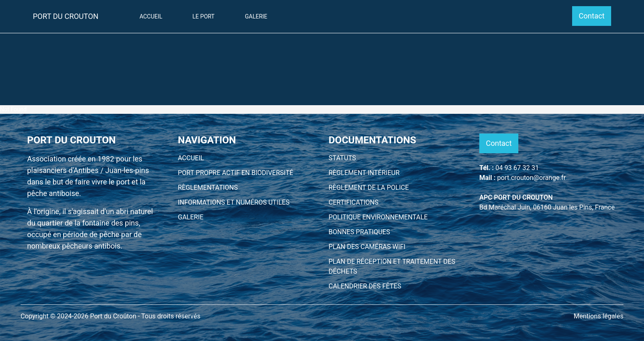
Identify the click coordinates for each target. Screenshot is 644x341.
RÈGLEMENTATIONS (208, 188)
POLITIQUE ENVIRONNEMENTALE (378, 217)
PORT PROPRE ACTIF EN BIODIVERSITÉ (236, 173)
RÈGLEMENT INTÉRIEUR (364, 173)
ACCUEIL (191, 158)
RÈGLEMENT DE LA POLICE (369, 188)
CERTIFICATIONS (354, 202)
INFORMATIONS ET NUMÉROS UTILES (234, 202)
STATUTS (342, 158)
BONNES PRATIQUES (359, 232)
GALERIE (191, 217)
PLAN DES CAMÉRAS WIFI (367, 247)
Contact (592, 16)
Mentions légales (599, 316)
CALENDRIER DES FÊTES (365, 286)
